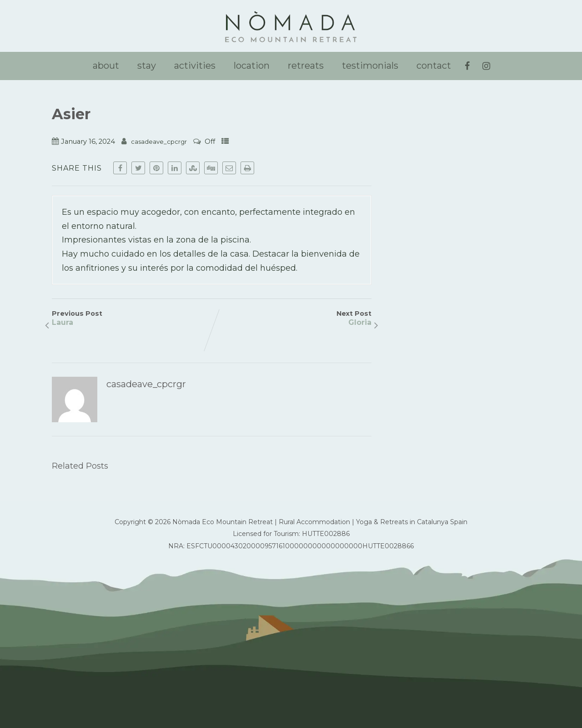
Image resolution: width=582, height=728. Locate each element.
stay (147, 66)
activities (195, 66)
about (106, 66)
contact (434, 66)
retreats (306, 66)
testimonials (370, 66)
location (252, 66)
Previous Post (132, 318)
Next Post (292, 318)
